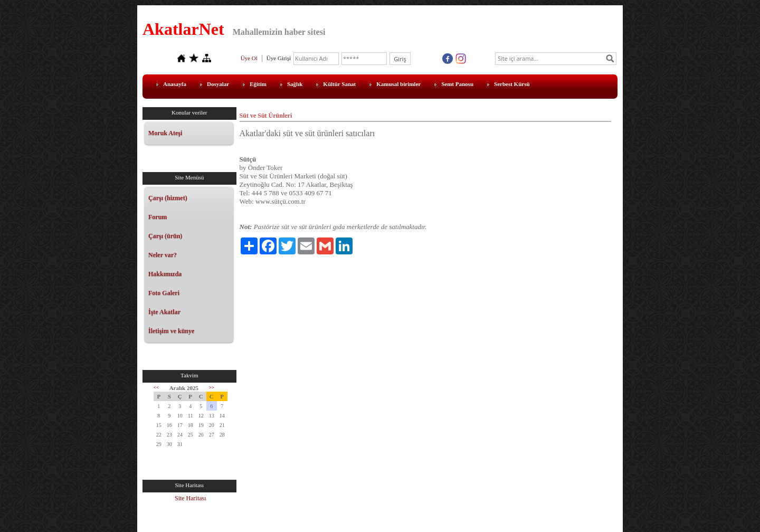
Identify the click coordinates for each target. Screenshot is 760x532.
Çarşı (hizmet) (168, 198)
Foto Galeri (164, 293)
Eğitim (258, 84)
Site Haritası (191, 498)
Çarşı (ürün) (165, 236)
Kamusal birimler (398, 84)
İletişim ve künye (171, 331)
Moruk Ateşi (165, 133)
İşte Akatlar (164, 312)
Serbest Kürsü (512, 84)
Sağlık (295, 84)
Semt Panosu (457, 84)
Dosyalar (218, 84)
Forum (158, 217)
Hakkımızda (165, 274)
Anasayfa (175, 84)
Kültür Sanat (339, 84)
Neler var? (163, 255)
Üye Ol (249, 58)
